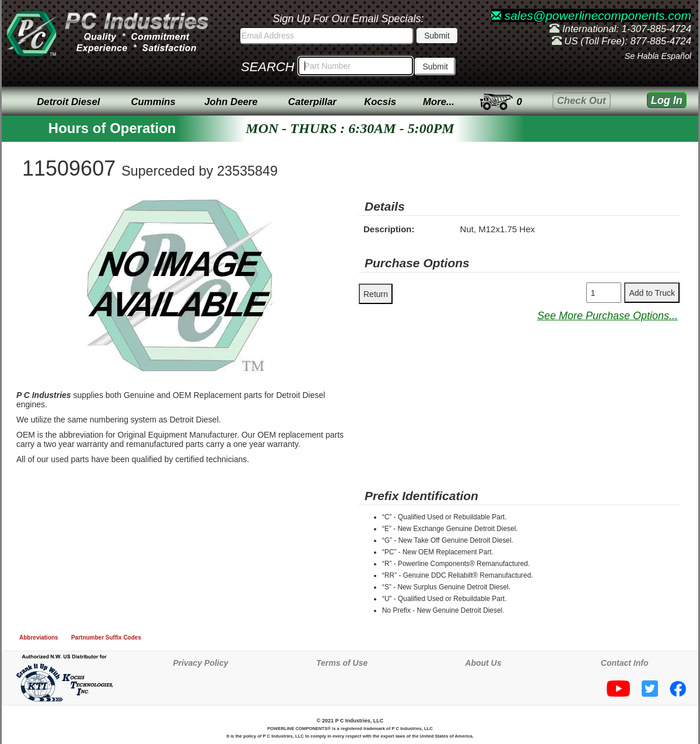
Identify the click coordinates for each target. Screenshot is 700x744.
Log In (667, 100)
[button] (286, 208)
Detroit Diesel (68, 102)
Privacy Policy (200, 663)
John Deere (231, 102)
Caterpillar (312, 102)
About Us (483, 663)
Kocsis (380, 102)
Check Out (582, 101)
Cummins (153, 102)
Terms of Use (342, 663)
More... (439, 102)
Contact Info (625, 663)
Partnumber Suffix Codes (106, 638)
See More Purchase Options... (608, 316)
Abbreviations (39, 638)
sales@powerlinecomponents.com (591, 15)
